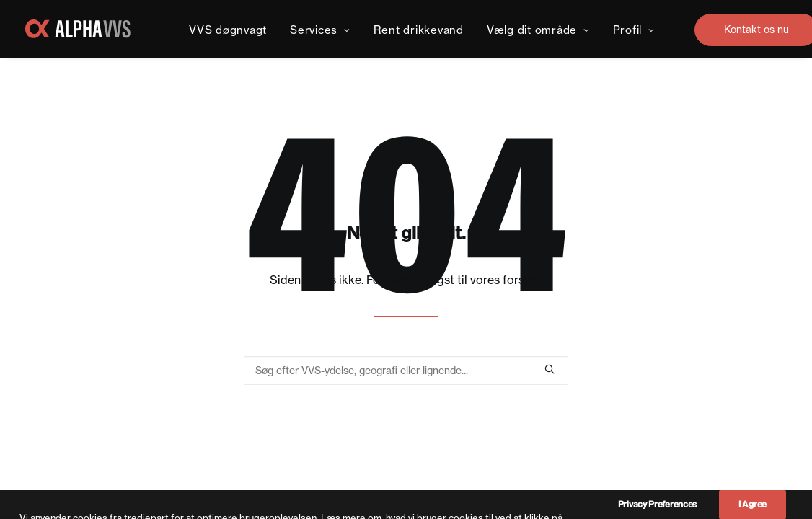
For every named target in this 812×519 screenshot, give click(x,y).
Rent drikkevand (419, 30)
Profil (634, 30)
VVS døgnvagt (228, 30)
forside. (523, 280)
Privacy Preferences (657, 510)
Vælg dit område (538, 30)
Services (320, 30)
